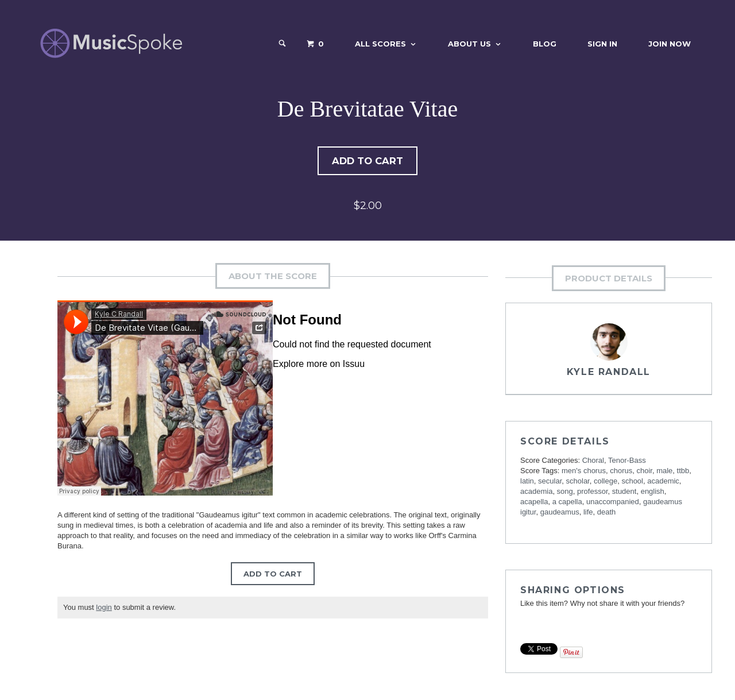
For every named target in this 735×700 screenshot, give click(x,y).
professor (592, 492)
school (632, 482)
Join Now (670, 44)
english (653, 492)
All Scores (380, 44)
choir (644, 472)
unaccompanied (613, 503)
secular (550, 482)
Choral (593, 461)
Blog (545, 44)
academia (536, 492)
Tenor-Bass (627, 461)
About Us (469, 44)
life (588, 513)
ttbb (683, 472)
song (565, 492)
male (664, 472)
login (104, 608)
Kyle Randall (609, 373)
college (606, 482)
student (624, 492)
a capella (567, 503)
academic (663, 482)
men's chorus (584, 472)
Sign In (602, 44)
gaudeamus (560, 513)
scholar (578, 482)
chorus (621, 472)
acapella (534, 503)
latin (527, 482)
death (607, 513)
